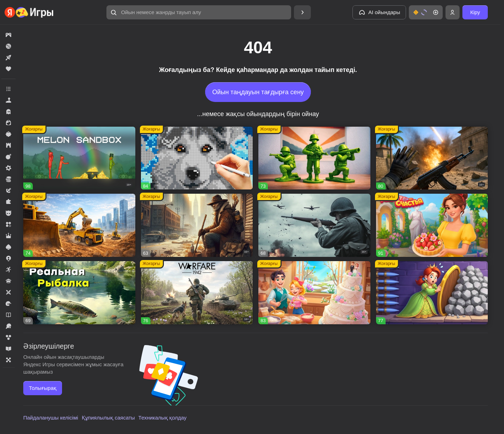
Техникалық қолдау (163, 418)
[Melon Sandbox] (79, 158)
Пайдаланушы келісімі (51, 418)
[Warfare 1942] (197, 293)
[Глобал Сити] (79, 225)
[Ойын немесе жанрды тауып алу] (199, 12)
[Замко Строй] (432, 293)
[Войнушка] (314, 158)
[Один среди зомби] (197, 225)
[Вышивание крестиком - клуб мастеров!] (197, 158)
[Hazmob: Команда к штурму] (432, 158)
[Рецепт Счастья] (432, 225)
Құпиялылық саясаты (108, 418)
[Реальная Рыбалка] (79, 293)
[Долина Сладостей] (314, 293)
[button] (199, 12)
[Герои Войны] (314, 225)
